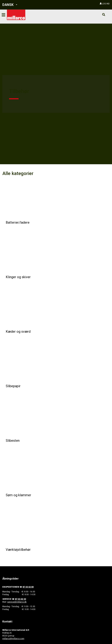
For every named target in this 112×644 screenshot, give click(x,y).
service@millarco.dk (17, 602)
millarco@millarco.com (13, 639)
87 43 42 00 (28, 587)
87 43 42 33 (20, 599)
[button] (23, 5)
